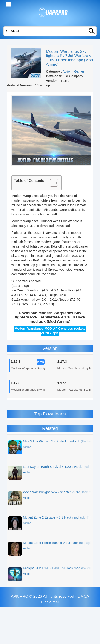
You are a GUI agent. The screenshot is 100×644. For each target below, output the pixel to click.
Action (67, 71)
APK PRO (20, 596)
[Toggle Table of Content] (52, 183)
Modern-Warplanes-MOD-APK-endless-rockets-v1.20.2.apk (51, 331)
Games (79, 71)
